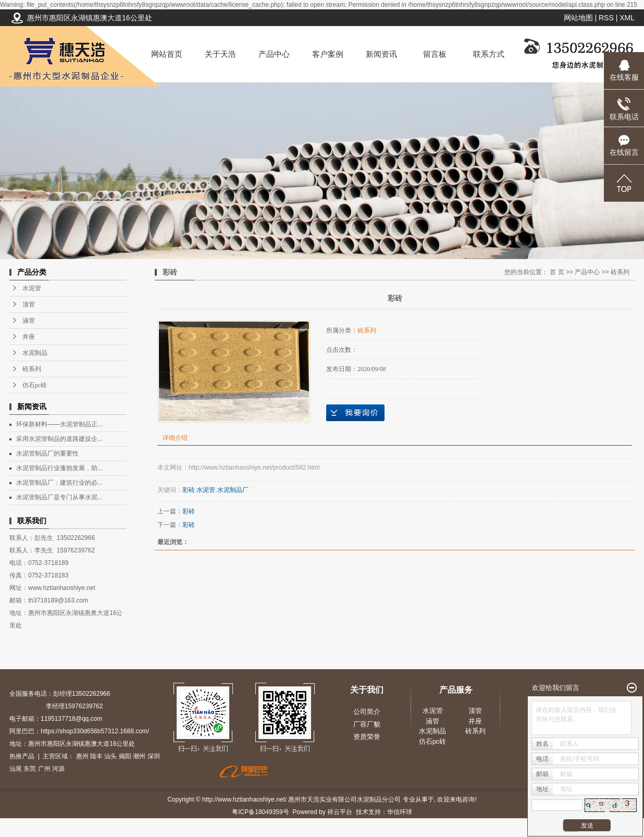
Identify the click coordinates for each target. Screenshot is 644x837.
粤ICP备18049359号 (260, 812)
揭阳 (125, 756)
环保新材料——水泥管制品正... (59, 424)
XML (627, 18)
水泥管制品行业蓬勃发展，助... (59, 468)
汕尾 (16, 769)
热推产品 (22, 756)
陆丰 (96, 756)
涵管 (29, 321)
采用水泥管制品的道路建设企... (59, 439)
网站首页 (167, 54)
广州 (44, 769)
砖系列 (32, 369)
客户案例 (328, 54)
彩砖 (189, 490)
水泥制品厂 (233, 490)
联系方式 (489, 54)
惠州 (82, 756)
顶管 (29, 304)
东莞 (30, 769)
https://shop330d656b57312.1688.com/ (95, 731)
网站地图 (578, 18)
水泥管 (32, 288)
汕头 (110, 756)
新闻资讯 (381, 54)
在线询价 (355, 413)
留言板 (435, 54)
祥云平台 (340, 812)
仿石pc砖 (35, 385)
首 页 (557, 272)
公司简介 (367, 712)
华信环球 (400, 812)
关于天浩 (220, 54)
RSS (606, 18)
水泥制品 (35, 353)
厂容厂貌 (367, 724)
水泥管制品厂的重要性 (47, 453)
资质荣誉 (367, 737)
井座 (29, 337)
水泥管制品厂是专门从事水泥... (59, 497)
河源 (58, 769)
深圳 (154, 756)
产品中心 (274, 54)
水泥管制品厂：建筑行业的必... (59, 483)
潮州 (139, 756)
